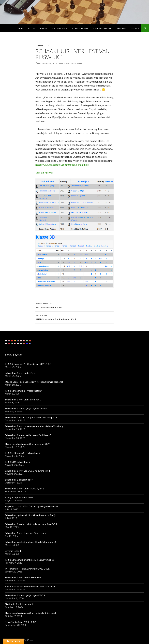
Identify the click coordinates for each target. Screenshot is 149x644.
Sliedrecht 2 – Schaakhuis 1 (19, 604)
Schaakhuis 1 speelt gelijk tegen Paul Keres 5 (28, 435)
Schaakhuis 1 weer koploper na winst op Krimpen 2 (31, 417)
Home (21, 28)
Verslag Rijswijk (44, 172)
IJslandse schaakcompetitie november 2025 (28, 444)
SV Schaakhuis (58, 28)
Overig (133, 28)
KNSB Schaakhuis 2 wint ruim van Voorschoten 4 (30, 586)
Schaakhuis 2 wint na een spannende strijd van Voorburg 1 (35, 426)
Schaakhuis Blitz (80, 28)
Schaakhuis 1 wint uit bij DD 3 (20, 373)
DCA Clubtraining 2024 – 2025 (21, 622)
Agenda (43, 28)
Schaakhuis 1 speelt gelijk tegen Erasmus (26, 408)
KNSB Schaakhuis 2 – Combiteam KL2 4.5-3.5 (28, 364)
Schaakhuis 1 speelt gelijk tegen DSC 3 (25, 595)
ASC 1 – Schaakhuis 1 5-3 (74, 305)
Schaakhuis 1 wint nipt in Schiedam (23, 578)
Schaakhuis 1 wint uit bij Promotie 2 (23, 400)
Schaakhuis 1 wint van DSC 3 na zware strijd (27, 471)
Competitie (42, 45)
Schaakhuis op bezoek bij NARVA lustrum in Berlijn (31, 515)
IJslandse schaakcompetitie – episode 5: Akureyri (30, 613)
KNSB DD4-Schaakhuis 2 (18, 462)
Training (121, 28)
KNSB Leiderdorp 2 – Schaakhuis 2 (23, 453)
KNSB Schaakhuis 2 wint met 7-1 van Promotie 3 (30, 560)
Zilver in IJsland (13, 551)
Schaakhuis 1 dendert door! (19, 480)
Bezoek (32, 28)
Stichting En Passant (103, 28)
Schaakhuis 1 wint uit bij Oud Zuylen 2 (24, 489)
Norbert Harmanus (72, 63)
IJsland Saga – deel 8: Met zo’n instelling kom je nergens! (34, 382)
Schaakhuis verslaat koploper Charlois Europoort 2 (31, 542)
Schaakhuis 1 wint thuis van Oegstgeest (26, 533)
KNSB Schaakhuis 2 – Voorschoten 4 (24, 391)
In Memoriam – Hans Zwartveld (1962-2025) (28, 569)
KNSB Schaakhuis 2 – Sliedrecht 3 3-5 (74, 317)
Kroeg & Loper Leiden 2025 (19, 497)
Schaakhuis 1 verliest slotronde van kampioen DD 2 (31, 524)
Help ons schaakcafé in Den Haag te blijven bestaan (31, 506)
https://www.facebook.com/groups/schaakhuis (62, 165)
